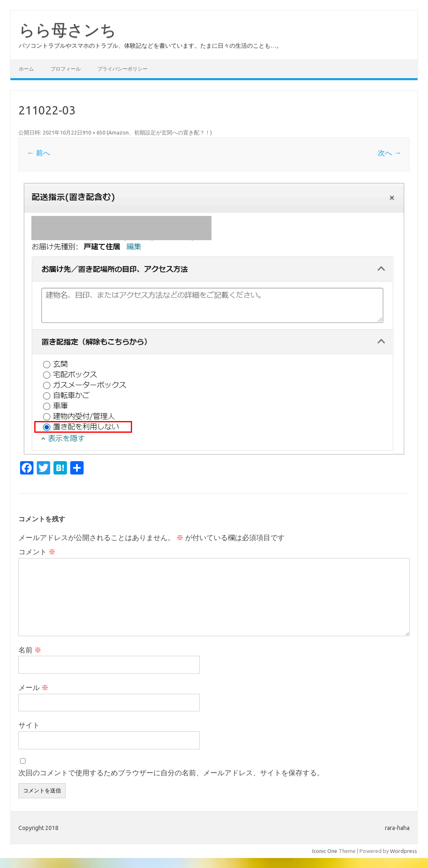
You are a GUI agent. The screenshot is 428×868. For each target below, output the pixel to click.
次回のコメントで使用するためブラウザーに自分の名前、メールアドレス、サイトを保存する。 (171, 773)
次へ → (389, 153)
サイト (29, 725)
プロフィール (66, 69)
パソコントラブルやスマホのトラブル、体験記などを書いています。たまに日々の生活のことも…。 (150, 46)
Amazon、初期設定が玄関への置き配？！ (159, 132)
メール (33, 687)
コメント (37, 552)
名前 (30, 650)
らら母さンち (68, 30)
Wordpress (404, 851)
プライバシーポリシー (122, 69)
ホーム (26, 69)
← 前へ (38, 153)
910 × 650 (94, 132)
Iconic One (325, 851)
